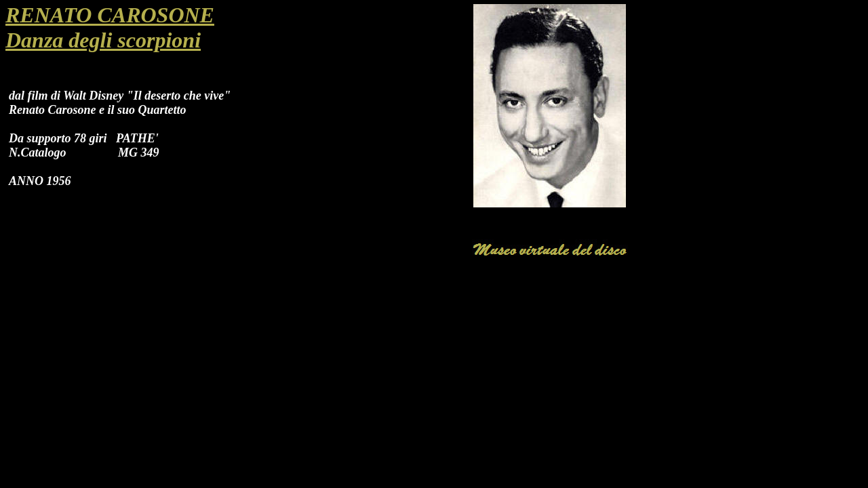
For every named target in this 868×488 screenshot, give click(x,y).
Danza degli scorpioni (103, 40)
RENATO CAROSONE (110, 15)
